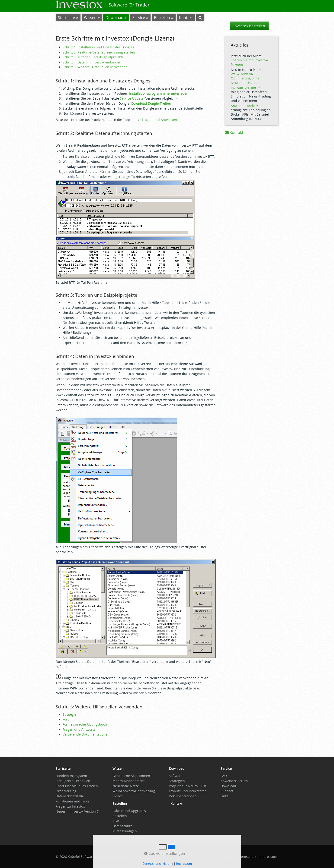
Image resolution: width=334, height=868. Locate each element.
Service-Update (132, 98)
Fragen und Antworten (159, 120)
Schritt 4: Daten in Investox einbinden (92, 62)
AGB (116, 821)
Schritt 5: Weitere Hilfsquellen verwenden (95, 67)
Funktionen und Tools (72, 801)
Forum (68, 719)
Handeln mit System (71, 776)
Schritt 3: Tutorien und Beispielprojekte (93, 57)
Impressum (268, 857)
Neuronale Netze (126, 786)
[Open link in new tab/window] (120, 805)
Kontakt (234, 132)
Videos (118, 796)
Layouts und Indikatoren (188, 791)
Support (227, 791)
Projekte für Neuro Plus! (187, 786)
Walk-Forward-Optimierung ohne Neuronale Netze (245, 78)
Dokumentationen (183, 796)
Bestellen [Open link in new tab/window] (162, 18)
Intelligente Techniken (73, 781)
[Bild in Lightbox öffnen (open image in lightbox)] (125, 230)
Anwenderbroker (244, 106)
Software (176, 776)
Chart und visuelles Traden (77, 786)
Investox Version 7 (245, 88)
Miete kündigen (125, 831)
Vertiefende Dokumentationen (86, 734)
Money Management (128, 781)
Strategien (71, 714)
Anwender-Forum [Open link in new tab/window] (234, 781)
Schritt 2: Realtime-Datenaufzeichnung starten (99, 52)
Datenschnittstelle (70, 796)
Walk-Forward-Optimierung (134, 791)
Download (114, 18)
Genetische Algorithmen (131, 776)
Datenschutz (122, 826)
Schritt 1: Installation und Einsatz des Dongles (98, 47)
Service (139, 18)
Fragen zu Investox (70, 806)
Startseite (66, 18)
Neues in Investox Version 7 (77, 811)
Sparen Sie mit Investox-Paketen (250, 62)
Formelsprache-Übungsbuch (85, 724)
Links (225, 796)
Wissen (90, 18)
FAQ (224, 776)
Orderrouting (66, 791)
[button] (249, 26)
